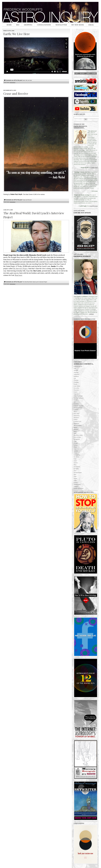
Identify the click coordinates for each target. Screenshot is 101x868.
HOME (9, 25)
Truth (75, 476)
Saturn (75, 461)
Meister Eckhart (78, 425)
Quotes (75, 453)
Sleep (75, 465)
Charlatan (76, 380)
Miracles (76, 429)
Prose (75, 449)
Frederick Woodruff (79, 406)
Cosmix (76, 392)
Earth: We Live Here (17, 34)
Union (75, 480)
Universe (76, 482)
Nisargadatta (77, 439)
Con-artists (76, 388)
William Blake (77, 484)
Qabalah (76, 451)
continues (91, 314)
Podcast (76, 445)
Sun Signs (76, 469)
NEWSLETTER (61, 25)
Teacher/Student (78, 473)
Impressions (77, 416)
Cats (75, 378)
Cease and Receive (16, 93)
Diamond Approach (78, 398)
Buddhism (76, 376)
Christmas (76, 382)
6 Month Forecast (78, 366)
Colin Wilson (77, 386)
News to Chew (77, 437)
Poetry (75, 447)
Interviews (76, 418)
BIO (18, 25)
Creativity (76, 394)
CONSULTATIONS (44, 25)
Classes (76, 384)
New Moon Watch (78, 435)
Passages (76, 443)
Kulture (76, 419)
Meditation (76, 423)
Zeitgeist (76, 486)
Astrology (76, 372)
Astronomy (76, 374)
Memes (75, 427)
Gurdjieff (76, 410)
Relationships (77, 455)
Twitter (75, 478)
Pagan (75, 441)
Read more (19, 275)
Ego (75, 402)
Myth (75, 433)
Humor (75, 412)
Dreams (76, 400)
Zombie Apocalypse (79, 488)
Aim (75, 368)
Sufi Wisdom (77, 467)
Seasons (76, 463)
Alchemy (76, 370)
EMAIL (91, 25)
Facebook (76, 404)
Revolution (76, 457)
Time (75, 475)
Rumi (75, 459)
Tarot (75, 471)
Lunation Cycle (77, 421)
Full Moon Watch (78, 408)
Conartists (76, 390)
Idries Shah (76, 414)
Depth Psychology (78, 396)
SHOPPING (28, 25)
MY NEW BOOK (78, 25)
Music (75, 431)
